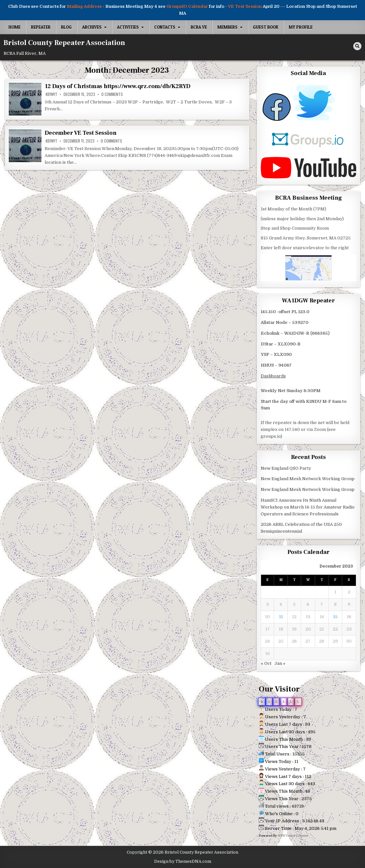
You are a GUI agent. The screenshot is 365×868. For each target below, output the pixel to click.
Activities (128, 27)
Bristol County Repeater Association (64, 43)
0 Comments (112, 94)
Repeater (41, 27)
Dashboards (273, 376)
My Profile (301, 27)
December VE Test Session (80, 133)
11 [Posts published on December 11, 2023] (281, 617)
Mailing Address (84, 6)
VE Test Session (245, 6)
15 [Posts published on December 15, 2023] (335, 617)
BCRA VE (199, 27)
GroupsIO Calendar (187, 6)
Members (227, 27)
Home (15, 27)
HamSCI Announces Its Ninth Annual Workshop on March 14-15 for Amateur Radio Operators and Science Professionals (308, 507)
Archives (92, 27)
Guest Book (266, 27)
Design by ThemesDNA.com (183, 861)
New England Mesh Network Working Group (308, 479)
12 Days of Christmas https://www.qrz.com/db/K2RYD (117, 86)
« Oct (266, 663)
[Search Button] (357, 46)
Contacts (165, 27)
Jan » (280, 663)
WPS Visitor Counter (293, 836)
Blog (66, 27)
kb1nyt (51, 94)
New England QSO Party (286, 468)
